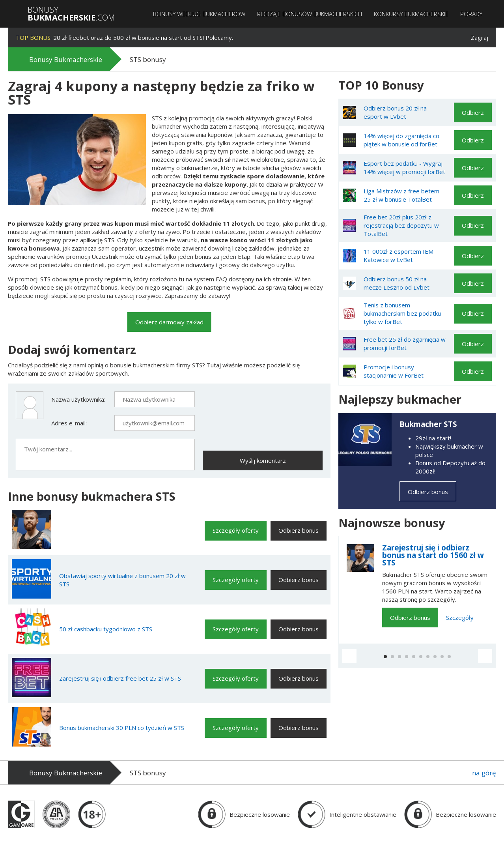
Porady (471, 14)
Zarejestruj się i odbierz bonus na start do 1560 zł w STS (433, 555)
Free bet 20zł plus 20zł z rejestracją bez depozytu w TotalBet (401, 225)
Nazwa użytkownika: (78, 399)
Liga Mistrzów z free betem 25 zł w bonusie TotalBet (401, 195)
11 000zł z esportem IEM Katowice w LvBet (399, 255)
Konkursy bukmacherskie (411, 14)
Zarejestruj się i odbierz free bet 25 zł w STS (120, 678)
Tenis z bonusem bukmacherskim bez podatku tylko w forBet (402, 313)
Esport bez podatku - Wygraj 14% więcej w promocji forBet (404, 167)
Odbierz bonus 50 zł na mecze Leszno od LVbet (397, 283)
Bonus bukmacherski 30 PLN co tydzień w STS (122, 728)
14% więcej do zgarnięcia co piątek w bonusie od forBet (401, 140)
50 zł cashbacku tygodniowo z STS (106, 629)
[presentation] (263, 407)
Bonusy (71, 14)
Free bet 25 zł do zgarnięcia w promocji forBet (405, 343)
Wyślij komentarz (263, 460)
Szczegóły (460, 618)
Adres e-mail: (69, 423)
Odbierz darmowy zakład (169, 322)
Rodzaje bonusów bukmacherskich (310, 14)
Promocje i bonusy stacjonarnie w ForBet (394, 371)
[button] (349, 656)
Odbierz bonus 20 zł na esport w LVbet (395, 112)
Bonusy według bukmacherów (199, 14)
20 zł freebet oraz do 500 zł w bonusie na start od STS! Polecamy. (124, 37)
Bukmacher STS (428, 424)
